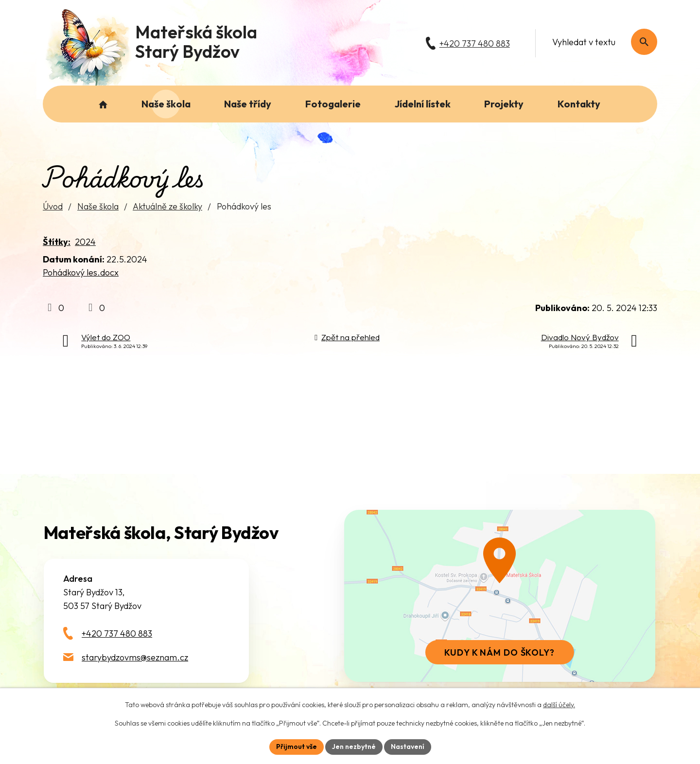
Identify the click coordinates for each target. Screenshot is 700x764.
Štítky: (57, 242)
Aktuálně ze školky (167, 206)
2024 (85, 242)
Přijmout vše (297, 747)
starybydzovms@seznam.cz (135, 657)
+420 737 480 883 (117, 634)
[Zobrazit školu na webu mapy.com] (500, 596)
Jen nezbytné (354, 747)
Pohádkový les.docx (81, 272)
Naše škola (98, 206)
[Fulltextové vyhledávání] (600, 42)
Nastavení (408, 747)
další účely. (559, 705)
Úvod (53, 206)
